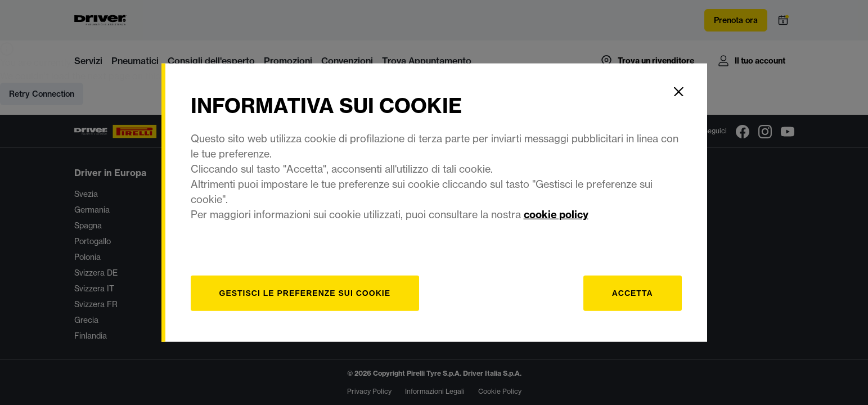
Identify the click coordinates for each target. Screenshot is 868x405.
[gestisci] (305, 293)
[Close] (679, 92)
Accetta (633, 292)
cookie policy (556, 214)
